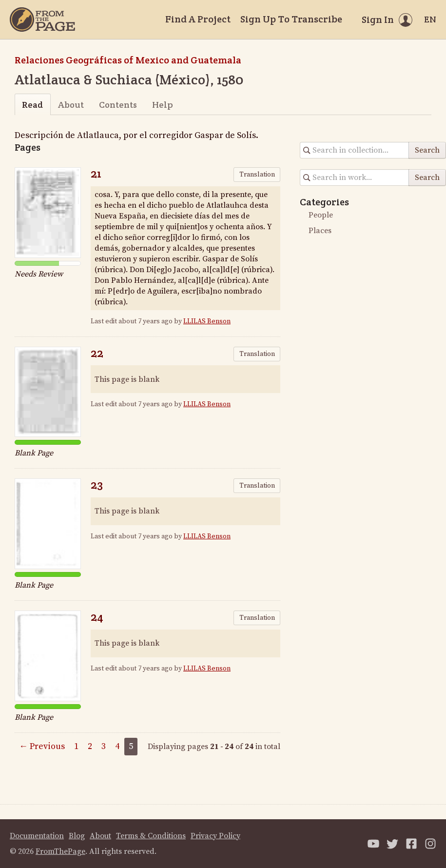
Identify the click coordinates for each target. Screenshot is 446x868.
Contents (118, 105)
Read (32, 105)
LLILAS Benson (207, 321)
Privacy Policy (215, 836)
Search (427, 150)
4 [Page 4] (117, 746)
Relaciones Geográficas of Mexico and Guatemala (128, 60)
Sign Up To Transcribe (291, 19)
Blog (77, 836)
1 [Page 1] (76, 746)
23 (97, 484)
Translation (257, 175)
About (71, 105)
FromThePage (60, 851)
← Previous (42, 746)
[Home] (42, 20)
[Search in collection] (355, 150)
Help (163, 105)
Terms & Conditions (151, 836)
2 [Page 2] (90, 746)
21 (96, 173)
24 (97, 617)
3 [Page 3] (104, 746)
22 (97, 353)
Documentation (37, 836)
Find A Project (198, 19)
